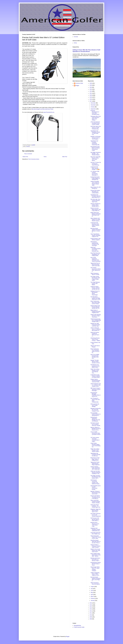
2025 (91, 85)
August (93, 587)
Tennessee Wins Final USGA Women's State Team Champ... (96, 118)
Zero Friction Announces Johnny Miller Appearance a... (96, 269)
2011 (91, 613)
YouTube (76, 37)
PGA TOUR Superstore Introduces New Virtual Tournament (95, 259)
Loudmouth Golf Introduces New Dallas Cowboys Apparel (95, 225)
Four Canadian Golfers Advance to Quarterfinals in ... (95, 414)
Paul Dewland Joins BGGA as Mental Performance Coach (95, 149)
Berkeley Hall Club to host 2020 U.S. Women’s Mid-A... (95, 559)
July (92, 589)
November (93, 105)
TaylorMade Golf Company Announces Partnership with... (95, 143)
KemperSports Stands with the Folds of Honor (96, 564)
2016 (91, 603)
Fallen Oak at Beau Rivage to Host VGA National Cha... (95, 371)
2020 (91, 95)
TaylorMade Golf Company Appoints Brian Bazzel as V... (96, 196)
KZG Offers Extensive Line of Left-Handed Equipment (96, 515)
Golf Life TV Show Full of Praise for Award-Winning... (96, 164)
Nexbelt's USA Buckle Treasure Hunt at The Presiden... (95, 138)
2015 (91, 605)
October (93, 107)
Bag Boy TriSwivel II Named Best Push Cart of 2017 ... (95, 493)
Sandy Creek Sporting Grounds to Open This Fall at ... (96, 316)
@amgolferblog (77, 626)
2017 (91, 101)
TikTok (75, 43)
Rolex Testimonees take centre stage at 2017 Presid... (95, 302)
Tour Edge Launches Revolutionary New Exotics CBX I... (95, 477)
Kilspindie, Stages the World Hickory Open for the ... (95, 510)
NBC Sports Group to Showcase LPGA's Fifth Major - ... (95, 389)
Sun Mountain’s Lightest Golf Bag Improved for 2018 (95, 298)
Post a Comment (28, 154)
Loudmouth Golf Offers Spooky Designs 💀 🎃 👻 (95, 168)
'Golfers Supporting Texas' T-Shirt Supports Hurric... (95, 574)
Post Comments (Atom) (34, 159)
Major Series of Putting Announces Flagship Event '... (95, 311)
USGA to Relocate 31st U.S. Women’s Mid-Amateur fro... (96, 329)
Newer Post (25, 157)
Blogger (77, 85)
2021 (91, 93)
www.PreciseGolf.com (49, 112)
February (93, 598)
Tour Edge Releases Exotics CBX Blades (95, 283)
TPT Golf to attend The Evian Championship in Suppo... (95, 439)
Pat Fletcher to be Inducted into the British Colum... (95, 366)
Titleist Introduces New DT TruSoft (95, 274)
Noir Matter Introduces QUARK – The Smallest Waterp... (96, 154)
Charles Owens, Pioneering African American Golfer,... (95, 381)
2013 (91, 609)
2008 (91, 619)
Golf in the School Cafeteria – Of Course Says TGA (95, 506)
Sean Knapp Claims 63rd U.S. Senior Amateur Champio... (95, 569)
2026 (91, 83)
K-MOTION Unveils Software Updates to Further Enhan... (95, 376)
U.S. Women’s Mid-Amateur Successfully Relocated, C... (95, 173)
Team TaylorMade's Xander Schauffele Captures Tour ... (95, 235)
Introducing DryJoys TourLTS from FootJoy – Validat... (96, 339)
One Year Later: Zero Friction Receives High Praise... (95, 201)
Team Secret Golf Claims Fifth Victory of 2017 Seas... (96, 537)
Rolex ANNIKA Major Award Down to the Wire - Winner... (95, 555)
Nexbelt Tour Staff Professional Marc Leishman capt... (95, 325)
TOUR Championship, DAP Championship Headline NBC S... (96, 320)
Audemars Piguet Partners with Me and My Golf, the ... (95, 288)
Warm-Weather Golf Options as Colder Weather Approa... (95, 220)
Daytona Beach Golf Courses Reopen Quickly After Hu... (95, 307)
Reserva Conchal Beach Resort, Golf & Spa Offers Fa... (95, 209)
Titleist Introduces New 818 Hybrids (95, 583)
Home (45, 157)
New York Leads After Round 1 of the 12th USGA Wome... (95, 159)
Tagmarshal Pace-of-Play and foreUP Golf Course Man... (95, 264)
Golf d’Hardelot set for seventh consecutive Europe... (96, 488)
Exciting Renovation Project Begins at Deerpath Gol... (95, 178)
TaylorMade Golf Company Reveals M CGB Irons (95, 455)
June (92, 591)
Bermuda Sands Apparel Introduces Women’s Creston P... (95, 230)
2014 (91, 607)
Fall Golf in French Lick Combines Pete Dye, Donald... (96, 424)
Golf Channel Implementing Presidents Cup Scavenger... (95, 244)
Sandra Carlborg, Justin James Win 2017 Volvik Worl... (95, 468)
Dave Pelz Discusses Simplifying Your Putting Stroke (95, 254)
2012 (91, 611)
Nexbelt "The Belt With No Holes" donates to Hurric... (95, 362)
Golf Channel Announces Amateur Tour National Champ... (95, 482)
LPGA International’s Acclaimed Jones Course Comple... (95, 123)
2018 (91, 99)
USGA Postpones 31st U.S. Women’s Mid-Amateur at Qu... (96, 385)
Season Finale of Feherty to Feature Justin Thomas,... (95, 546)
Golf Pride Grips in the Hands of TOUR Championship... (96, 128)
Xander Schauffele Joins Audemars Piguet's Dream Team (95, 183)
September (93, 109)
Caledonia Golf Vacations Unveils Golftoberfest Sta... (95, 529)
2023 (91, 89)
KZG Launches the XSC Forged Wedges (95, 405)
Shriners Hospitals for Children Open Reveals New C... (95, 205)
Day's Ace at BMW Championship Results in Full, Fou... (95, 356)
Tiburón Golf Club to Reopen (95, 346)
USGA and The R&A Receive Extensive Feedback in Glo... (95, 472)
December (93, 103)
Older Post (65, 157)
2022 (91, 91)
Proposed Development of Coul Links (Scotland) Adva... (95, 112)
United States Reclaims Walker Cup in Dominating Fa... (95, 445)
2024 (91, 87)
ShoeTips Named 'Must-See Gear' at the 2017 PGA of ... (95, 542)
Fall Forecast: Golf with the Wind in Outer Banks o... (95, 519)
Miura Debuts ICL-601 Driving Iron (96, 188)
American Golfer (79, 83)
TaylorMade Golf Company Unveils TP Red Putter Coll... (95, 133)
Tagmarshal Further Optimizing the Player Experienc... (95, 464)
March (92, 597)
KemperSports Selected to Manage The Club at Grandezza (95, 419)
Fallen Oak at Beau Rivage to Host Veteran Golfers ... (95, 450)
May (92, 593)
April (92, 595)
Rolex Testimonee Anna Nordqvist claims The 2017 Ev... (95, 351)
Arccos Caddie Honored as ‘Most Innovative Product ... (95, 434)
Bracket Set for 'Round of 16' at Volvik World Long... (95, 524)
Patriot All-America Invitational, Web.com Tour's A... (95, 334)
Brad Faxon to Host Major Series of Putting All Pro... (95, 459)
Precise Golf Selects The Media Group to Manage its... (95, 497)
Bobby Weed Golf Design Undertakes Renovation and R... (96, 215)
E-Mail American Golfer (79, 627)
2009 (91, 617)
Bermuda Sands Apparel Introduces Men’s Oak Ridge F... (95, 579)
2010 (91, 615)
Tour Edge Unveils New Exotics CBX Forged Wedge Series (95, 278)
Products (28, 146)
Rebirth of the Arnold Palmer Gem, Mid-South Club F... (95, 550)
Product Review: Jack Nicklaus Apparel (95, 239)
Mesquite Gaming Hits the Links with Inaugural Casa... (96, 410)
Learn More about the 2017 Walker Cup (95, 533)
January (93, 601)
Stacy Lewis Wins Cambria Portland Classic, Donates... (95, 502)
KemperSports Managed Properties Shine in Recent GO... (95, 395)
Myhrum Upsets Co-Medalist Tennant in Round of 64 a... (96, 429)
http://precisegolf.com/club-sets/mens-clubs (42, 109)
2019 (91, 97)
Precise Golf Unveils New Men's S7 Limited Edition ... (95, 192)
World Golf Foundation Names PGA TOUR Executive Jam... (95, 249)
